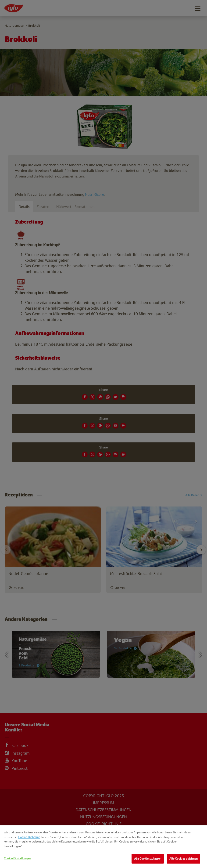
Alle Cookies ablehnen (184, 859)
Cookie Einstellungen (17, 858)
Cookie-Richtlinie (29, 837)
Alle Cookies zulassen (148, 859)
